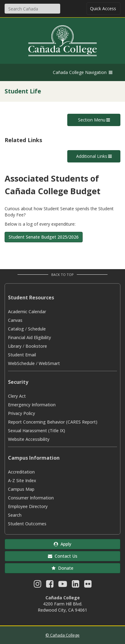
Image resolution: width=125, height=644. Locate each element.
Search (15, 515)
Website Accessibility (29, 439)
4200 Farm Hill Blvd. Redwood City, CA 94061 (62, 607)
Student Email (22, 355)
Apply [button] (62, 544)
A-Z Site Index (22, 480)
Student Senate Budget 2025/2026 (44, 237)
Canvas (15, 320)
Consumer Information (31, 498)
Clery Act (17, 396)
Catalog (16, 329)
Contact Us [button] (63, 556)
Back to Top (62, 275)
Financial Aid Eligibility (29, 337)
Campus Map (21, 489)
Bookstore (36, 346)
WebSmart (49, 363)
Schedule (37, 329)
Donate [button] (62, 568)
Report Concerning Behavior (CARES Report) (53, 422)
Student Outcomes (27, 524)
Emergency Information (32, 405)
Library (15, 346)
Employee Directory (28, 506)
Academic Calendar (27, 312)
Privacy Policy (21, 413)
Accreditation (21, 472)
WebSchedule (21, 363)
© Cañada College (62, 635)
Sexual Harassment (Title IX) (37, 431)
